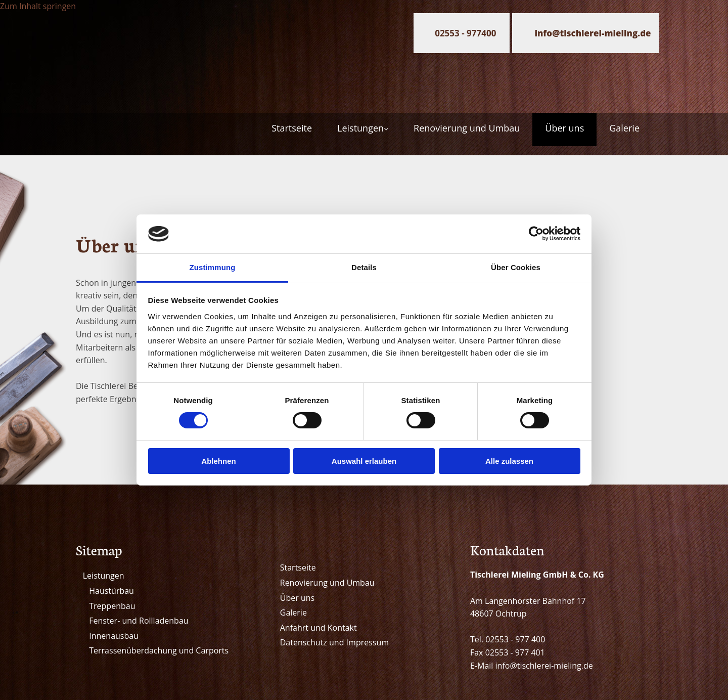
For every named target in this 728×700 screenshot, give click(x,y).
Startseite (292, 128)
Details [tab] (364, 267)
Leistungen (360, 128)
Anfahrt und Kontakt (318, 628)
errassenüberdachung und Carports (161, 650)
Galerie (624, 128)
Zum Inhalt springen (38, 6)
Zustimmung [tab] (213, 267)
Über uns (564, 128)
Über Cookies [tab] (516, 267)
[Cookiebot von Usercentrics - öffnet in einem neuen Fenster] (536, 234)
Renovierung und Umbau (467, 128)
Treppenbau (112, 606)
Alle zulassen (509, 461)
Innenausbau (114, 636)
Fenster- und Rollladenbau (139, 621)
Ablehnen (218, 461)
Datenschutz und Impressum (334, 642)
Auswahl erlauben (364, 461)
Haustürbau (111, 591)
